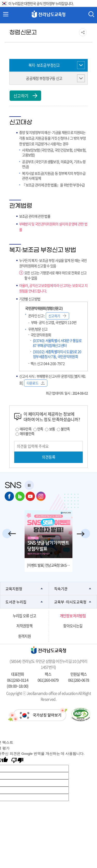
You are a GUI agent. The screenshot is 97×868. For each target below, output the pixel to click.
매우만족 (25, 429)
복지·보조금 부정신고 (44, 65)
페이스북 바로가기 (9, 496)
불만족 (65, 429)
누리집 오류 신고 (24, 616)
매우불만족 (27, 433)
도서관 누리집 (16, 602)
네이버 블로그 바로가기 (20, 496)
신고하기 (25, 96)
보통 (52, 429)
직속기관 (61, 589)
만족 (40, 429)
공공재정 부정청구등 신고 (44, 78)
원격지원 (24, 636)
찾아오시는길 (73, 626)
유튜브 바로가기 (30, 496)
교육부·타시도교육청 (70, 602)
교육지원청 (14, 589)
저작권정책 (24, 626)
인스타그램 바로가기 (41, 496)
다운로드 (36, 383)
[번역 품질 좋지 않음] (17, 761)
